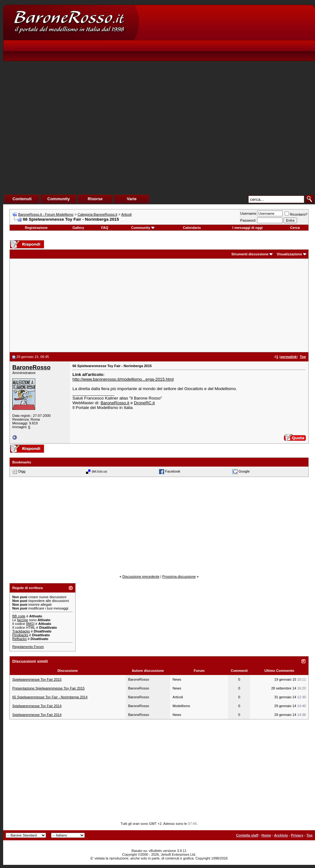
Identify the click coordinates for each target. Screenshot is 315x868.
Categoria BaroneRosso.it (97, 214)
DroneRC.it (144, 403)
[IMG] (30, 624)
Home (266, 835)
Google (244, 471)
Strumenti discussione (250, 254)
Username (248, 213)
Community (143, 228)
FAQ (105, 228)
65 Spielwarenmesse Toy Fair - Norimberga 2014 (50, 697)
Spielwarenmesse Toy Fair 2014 (37, 706)
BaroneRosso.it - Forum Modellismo (46, 214)
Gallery (78, 228)
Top (309, 835)
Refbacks (20, 639)
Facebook (173, 471)
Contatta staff (247, 835)
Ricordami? (296, 214)
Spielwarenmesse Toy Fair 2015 (37, 679)
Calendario (192, 228)
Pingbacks (20, 635)
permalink (289, 357)
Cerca (295, 228)
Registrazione (36, 228)
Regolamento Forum (28, 647)
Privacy (297, 835)
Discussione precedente (141, 576)
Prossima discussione (179, 576)
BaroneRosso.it (115, 403)
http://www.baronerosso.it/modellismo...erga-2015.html (123, 379)
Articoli (126, 214)
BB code (19, 616)
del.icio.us (99, 471)
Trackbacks (21, 631)
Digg (22, 471)
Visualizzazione (289, 254)
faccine (23, 620)
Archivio (281, 835)
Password (248, 220)
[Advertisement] (173, 107)
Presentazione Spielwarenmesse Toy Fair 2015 (49, 688)
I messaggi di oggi (248, 228)
